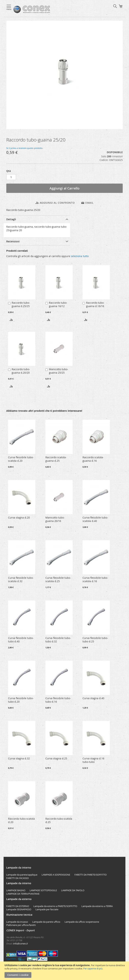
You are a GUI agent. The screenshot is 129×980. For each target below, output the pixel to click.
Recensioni (13, 241)
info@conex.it (20, 944)
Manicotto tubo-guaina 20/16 (55, 519)
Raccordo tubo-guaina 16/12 (58, 304)
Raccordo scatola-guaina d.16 (93, 459)
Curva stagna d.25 (56, 758)
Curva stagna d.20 (19, 518)
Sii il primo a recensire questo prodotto (24, 148)
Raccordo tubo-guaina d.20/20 (21, 371)
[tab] (37, 219)
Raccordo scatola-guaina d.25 (56, 459)
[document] (65, 971)
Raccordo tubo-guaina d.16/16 (95, 304)
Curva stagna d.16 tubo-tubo (93, 760)
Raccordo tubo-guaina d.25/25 (21, 304)
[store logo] (43, 9)
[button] (11, 320)
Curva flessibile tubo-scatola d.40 (95, 519)
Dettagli (11, 219)
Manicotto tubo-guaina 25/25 (59, 371)
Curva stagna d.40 (93, 698)
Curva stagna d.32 (19, 758)
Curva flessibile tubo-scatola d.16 (95, 579)
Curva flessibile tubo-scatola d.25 (58, 579)
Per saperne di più (93, 968)
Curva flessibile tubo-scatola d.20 (21, 459)
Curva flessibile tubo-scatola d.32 (21, 579)
